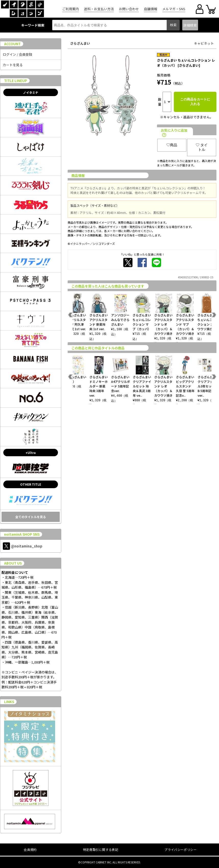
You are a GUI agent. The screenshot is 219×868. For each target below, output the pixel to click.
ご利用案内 (71, 9)
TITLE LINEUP (16, 81)
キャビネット (204, 43)
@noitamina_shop (23, 546)
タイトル (202, 147)
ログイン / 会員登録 (17, 54)
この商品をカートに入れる (195, 102)
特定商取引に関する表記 (101, 849)
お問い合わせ (129, 9)
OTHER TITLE (31, 484)
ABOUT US (13, 563)
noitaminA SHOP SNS (22, 534)
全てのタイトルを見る (31, 517)
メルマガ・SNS (174, 9)
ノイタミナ (31, 92)
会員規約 (30, 849)
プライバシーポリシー (180, 849)
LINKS (9, 702)
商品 (172, 145)
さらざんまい (80, 43)
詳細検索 (190, 25)
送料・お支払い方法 (99, 9)
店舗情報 (151, 9)
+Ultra (31, 453)
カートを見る (13, 65)
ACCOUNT (12, 44)
